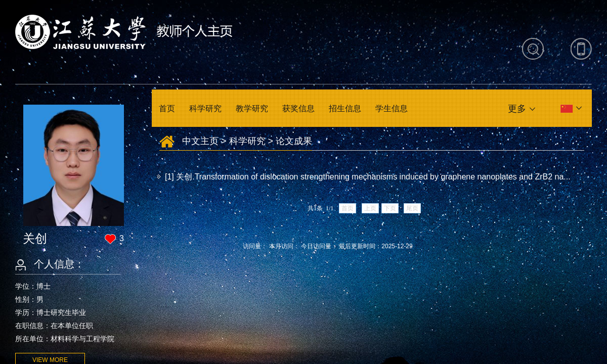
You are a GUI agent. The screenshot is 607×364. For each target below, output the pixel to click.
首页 (167, 108)
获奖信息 (298, 108)
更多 (517, 109)
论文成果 (294, 141)
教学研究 (252, 108)
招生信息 (345, 108)
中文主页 (200, 141)
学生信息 (392, 108)
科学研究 (205, 108)
